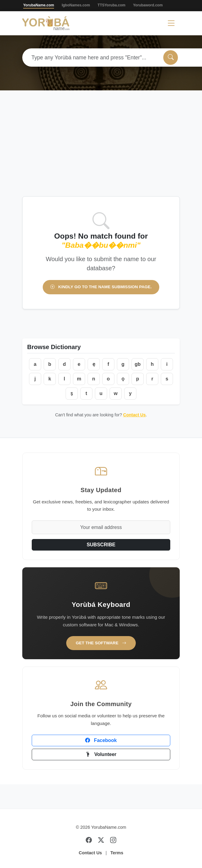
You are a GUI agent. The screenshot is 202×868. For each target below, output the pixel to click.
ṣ (72, 393)
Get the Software (101, 643)
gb (138, 364)
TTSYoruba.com (112, 5)
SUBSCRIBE (101, 545)
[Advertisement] (101, 151)
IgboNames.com (76, 5)
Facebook (101, 740)
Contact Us (135, 415)
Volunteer (101, 754)
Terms (117, 853)
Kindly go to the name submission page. (101, 287)
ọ (123, 379)
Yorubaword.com (148, 5)
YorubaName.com (39, 5)
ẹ (94, 364)
